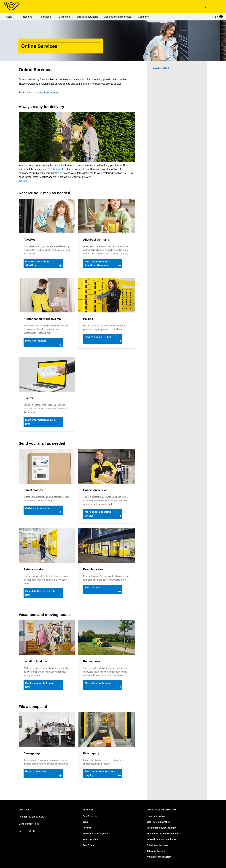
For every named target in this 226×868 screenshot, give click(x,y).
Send (9, 17)
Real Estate (88, 845)
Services (46, 17)
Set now (23, 181)
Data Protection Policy (158, 822)
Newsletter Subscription (95, 834)
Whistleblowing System (159, 857)
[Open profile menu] (206, 6)
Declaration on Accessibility (161, 828)
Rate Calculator (91, 839)
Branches (64, 17)
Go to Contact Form (29, 824)
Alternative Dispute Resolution (163, 834)
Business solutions (87, 17)
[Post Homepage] (12, 6)
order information (47, 93)
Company (143, 17)
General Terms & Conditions (161, 839)
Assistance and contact (118, 17)
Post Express (90, 816)
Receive (28, 17)
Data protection (161, 68)
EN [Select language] (219, 17)
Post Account (55, 169)
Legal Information (156, 816)
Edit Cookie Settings (157, 845)
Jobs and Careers (156, 851)
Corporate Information (161, 810)
